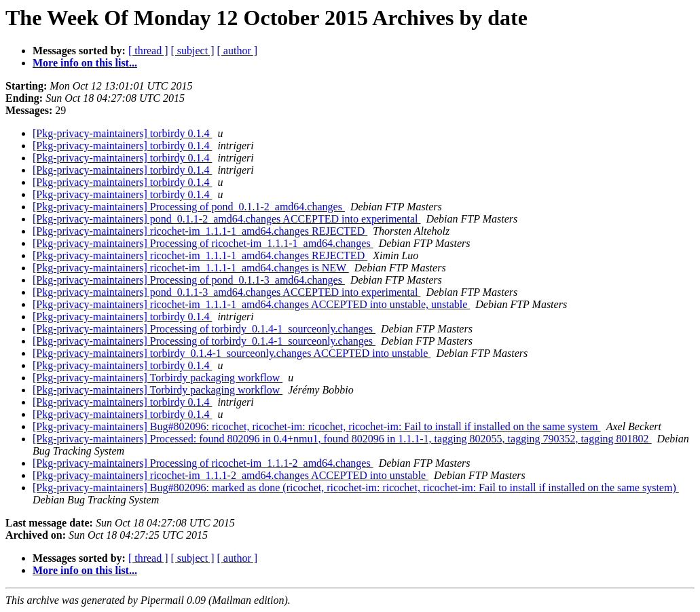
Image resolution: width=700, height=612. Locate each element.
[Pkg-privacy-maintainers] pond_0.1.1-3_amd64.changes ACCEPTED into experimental (226, 292)
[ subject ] (193, 51)
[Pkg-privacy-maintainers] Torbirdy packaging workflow (158, 378)
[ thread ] (148, 51)
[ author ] (238, 51)
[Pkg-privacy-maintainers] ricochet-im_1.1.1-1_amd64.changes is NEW (191, 268)
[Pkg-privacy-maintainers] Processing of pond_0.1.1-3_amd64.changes (189, 280)
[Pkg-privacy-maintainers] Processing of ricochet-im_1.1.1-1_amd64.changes (203, 243)
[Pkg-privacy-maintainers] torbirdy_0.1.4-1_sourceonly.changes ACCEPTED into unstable (232, 353)
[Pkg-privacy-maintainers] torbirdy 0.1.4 (122, 133)
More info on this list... (85, 63)
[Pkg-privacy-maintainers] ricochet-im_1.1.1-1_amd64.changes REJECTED (200, 231)
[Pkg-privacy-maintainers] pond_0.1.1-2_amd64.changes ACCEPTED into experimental (226, 219)
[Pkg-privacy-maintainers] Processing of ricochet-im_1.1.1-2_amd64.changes (203, 463)
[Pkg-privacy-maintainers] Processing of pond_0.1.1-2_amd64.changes (189, 207)
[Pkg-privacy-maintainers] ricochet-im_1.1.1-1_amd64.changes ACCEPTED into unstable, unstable (251, 304)
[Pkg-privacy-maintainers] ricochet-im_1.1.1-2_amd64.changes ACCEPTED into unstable (231, 475)
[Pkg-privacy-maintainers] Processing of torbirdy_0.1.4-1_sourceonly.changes (204, 329)
